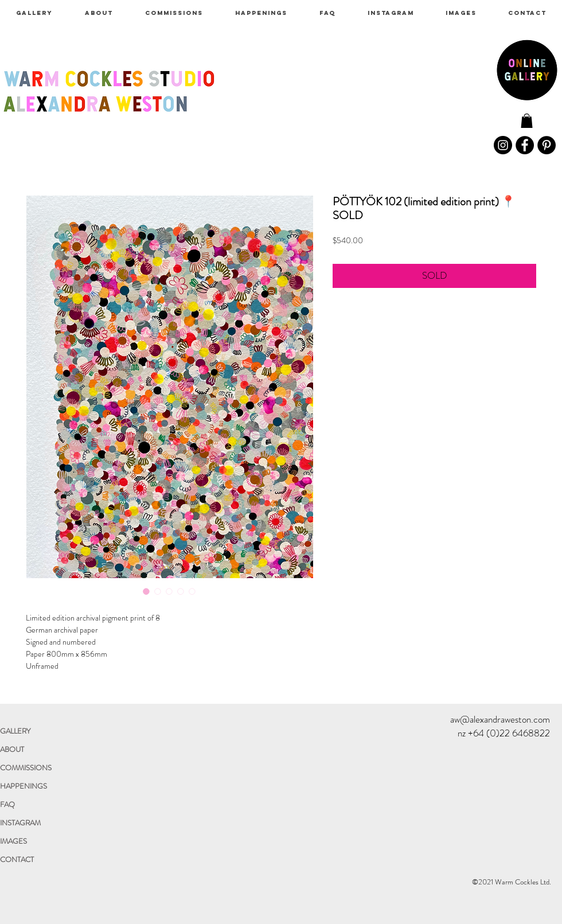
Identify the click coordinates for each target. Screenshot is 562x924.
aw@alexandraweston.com (500, 719)
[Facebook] (525, 145)
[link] (527, 121)
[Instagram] (503, 145)
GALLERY (15, 731)
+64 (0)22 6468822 (509, 733)
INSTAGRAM (20, 823)
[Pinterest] (547, 145)
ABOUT (12, 749)
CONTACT (17, 859)
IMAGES (13, 841)
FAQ (7, 804)
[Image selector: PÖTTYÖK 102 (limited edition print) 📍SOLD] (146, 591)
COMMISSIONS (26, 768)
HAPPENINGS (24, 786)
